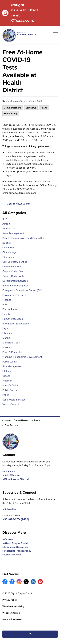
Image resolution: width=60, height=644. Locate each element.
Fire (5, 305)
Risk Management (12, 366)
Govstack (18, 619)
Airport (6, 224)
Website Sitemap (11, 613)
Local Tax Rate (13, 555)
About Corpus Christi (16, 543)
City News (31, 108)
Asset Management (13, 233)
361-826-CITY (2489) (17, 519)
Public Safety (11, 114)
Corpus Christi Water (14, 276)
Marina (6, 338)
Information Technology (16, 324)
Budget (6, 243)
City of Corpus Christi (16, 101)
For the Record (11, 309)
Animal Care (9, 229)
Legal (5, 328)
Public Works (10, 362)
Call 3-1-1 (10, 472)
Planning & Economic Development (22, 357)
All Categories (14, 213)
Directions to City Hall (17, 479)
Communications (13, 108)
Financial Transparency (18, 551)
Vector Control (11, 404)
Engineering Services (14, 295)
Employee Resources (16, 547)
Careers (9, 539)
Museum (7, 347)
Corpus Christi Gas (13, 271)
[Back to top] (30, 634)
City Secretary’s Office (15, 262)
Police (6, 395)
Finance (7, 300)
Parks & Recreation (13, 352)
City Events (9, 248)
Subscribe (10, 509)
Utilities (7, 371)
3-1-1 (5, 219)
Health (44, 108)
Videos (6, 376)
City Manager (10, 252)
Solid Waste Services (14, 400)
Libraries (7, 333)
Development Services (15, 281)
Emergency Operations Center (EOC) (23, 290)
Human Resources (13, 319)
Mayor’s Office (10, 385)
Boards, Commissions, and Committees (24, 238)
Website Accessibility (13, 606)
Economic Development (16, 286)
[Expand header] (55, 35)
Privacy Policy (10, 600)
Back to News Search (19, 204)
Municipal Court (11, 343)
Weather (7, 381)
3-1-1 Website (12, 475)
